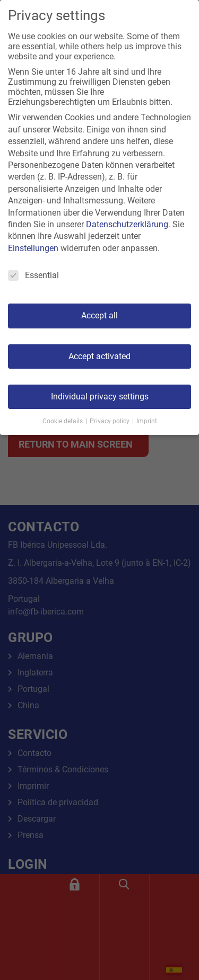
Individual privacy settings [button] (100, 397)
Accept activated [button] (99, 356)
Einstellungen (33, 248)
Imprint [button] (147, 421)
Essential (33, 275)
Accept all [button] (99, 315)
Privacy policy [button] (110, 421)
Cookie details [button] (63, 421)
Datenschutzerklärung (127, 224)
